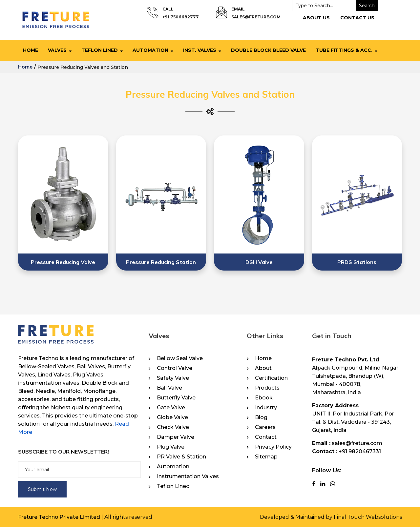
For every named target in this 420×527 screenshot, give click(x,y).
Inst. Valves (200, 50)
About (263, 368)
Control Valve (175, 368)
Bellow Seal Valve (180, 358)
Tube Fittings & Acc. (344, 50)
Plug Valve (171, 447)
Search (366, 6)
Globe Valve (172, 417)
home (25, 67)
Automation (150, 50)
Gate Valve (171, 408)
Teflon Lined (100, 50)
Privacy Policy (273, 447)
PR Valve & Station (181, 457)
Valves (57, 50)
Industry (266, 408)
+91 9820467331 (360, 451)
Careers (265, 427)
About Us (315, 18)
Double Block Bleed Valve (268, 50)
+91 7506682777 (180, 17)
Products (267, 388)
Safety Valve (173, 378)
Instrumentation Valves (188, 476)
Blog (261, 417)
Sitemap (266, 457)
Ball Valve (169, 388)
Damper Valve (176, 437)
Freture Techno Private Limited (59, 517)
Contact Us (356, 18)
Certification (271, 378)
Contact (266, 437)
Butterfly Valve (176, 398)
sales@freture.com (255, 17)
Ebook (264, 398)
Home (31, 50)
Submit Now (42, 489)
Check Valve (173, 427)
